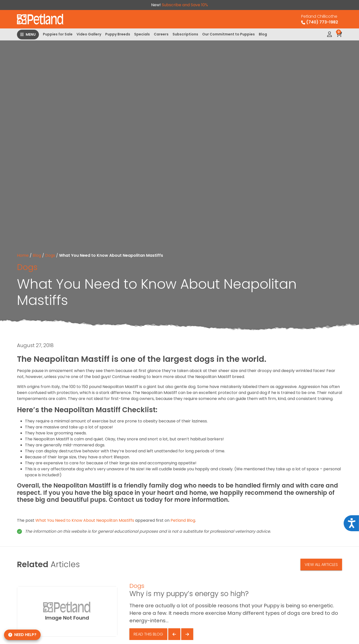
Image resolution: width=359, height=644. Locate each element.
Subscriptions (185, 34)
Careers (161, 34)
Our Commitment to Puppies (228, 34)
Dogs (50, 255)
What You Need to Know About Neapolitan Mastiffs (85, 520)
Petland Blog (183, 520)
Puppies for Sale (58, 34)
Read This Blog (148, 634)
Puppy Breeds (118, 34)
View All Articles (321, 565)
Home (23, 255)
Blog (263, 34)
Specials (142, 34)
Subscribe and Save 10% (185, 5)
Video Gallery (89, 34)
